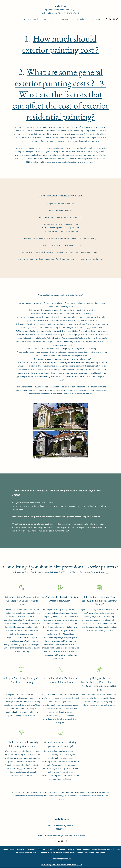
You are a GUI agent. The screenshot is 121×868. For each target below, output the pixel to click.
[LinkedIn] (110, 19)
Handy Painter (61, 6)
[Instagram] (114, 19)
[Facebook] (106, 19)
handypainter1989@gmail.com (61, 825)
